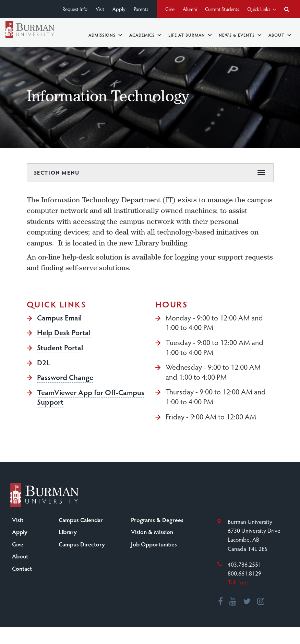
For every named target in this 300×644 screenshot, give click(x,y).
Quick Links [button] (262, 9)
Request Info (75, 9)
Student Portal (60, 347)
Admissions (105, 35)
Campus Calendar (81, 520)
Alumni (190, 9)
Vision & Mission (152, 532)
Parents (141, 9)
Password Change (65, 377)
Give (170, 9)
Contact (22, 568)
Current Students (222, 9)
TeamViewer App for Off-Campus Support (91, 397)
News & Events (240, 35)
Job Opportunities (154, 544)
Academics (145, 35)
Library (68, 532)
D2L (44, 362)
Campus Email (59, 317)
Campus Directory (82, 544)
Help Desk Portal (64, 332)
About (280, 35)
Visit (100, 9)
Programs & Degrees (157, 520)
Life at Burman (190, 35)
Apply (119, 9)
